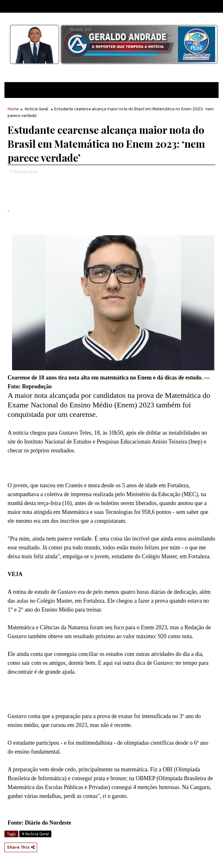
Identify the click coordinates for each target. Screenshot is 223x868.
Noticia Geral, (26, 172)
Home (13, 109)
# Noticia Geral (35, 834)
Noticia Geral (36, 109)
